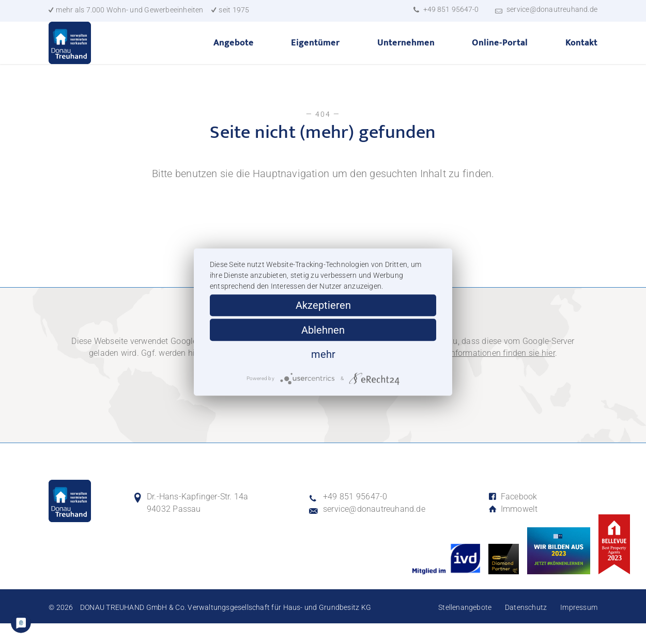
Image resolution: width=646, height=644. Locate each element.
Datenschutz (526, 628)
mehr (323, 355)
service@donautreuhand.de (552, 9)
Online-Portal (500, 53)
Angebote (234, 53)
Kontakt (581, 53)
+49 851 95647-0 (451, 9)
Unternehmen (406, 53)
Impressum (579, 628)
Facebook (513, 517)
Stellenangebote (465, 628)
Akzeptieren (323, 305)
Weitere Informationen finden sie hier (487, 374)
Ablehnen (323, 330)
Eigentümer (315, 53)
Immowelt (513, 530)
